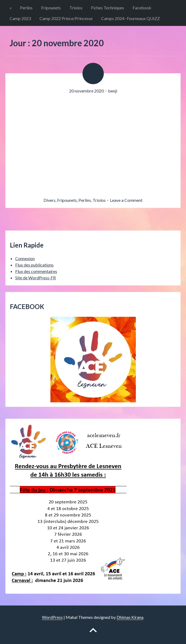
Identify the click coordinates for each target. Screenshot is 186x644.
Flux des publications (34, 265)
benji (113, 91)
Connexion (25, 258)
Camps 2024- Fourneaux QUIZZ (130, 18)
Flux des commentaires (36, 271)
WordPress (52, 617)
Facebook (142, 8)
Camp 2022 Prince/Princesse (66, 18)
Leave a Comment (126, 200)
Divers (50, 200)
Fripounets (51, 8)
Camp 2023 (20, 18)
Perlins (26, 8)
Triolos (76, 8)
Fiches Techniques (108, 8)
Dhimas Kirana (130, 617)
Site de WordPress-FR (35, 278)
